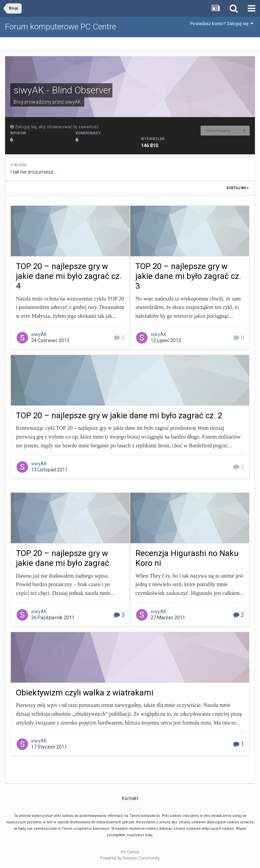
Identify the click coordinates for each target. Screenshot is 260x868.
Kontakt (130, 798)
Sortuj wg (237, 188)
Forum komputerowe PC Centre (61, 27)
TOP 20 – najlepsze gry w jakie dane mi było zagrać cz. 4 (69, 276)
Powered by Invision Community (130, 858)
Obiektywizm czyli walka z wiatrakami (85, 693)
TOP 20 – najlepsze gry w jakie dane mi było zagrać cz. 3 (188, 276)
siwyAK (73, 102)
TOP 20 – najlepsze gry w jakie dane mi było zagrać (63, 558)
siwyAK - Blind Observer (62, 90)
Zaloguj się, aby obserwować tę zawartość (57, 127)
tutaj (149, 835)
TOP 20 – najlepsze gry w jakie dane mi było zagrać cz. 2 (119, 416)
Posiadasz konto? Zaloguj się (222, 24)
